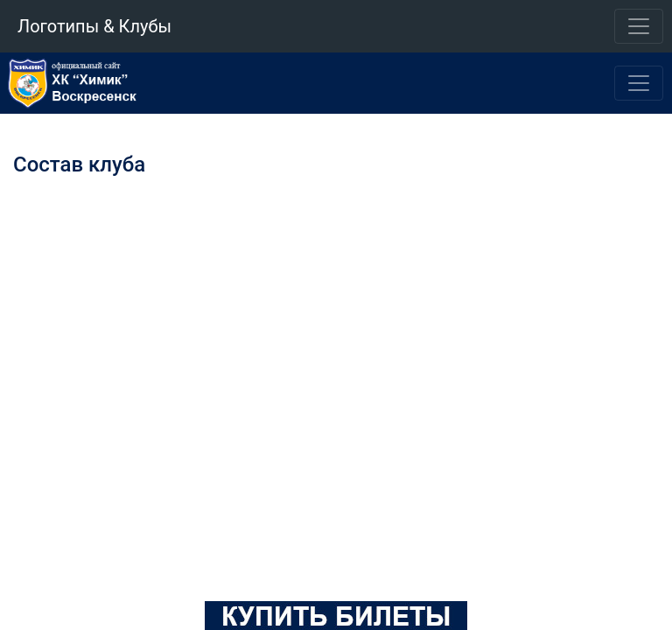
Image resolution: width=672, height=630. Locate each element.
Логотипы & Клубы (94, 26)
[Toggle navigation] (639, 26)
